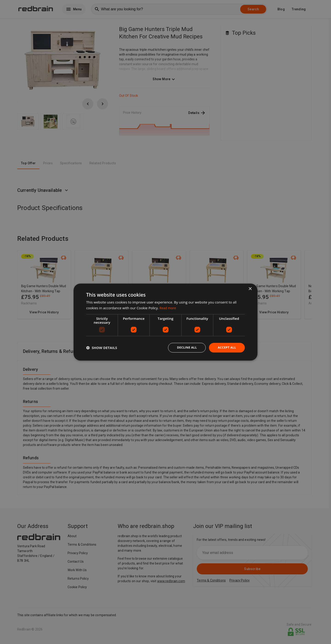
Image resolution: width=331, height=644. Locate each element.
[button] (102, 348)
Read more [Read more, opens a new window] (168, 307)
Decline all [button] (185, 348)
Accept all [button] (226, 348)
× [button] (250, 288)
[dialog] (165, 322)
